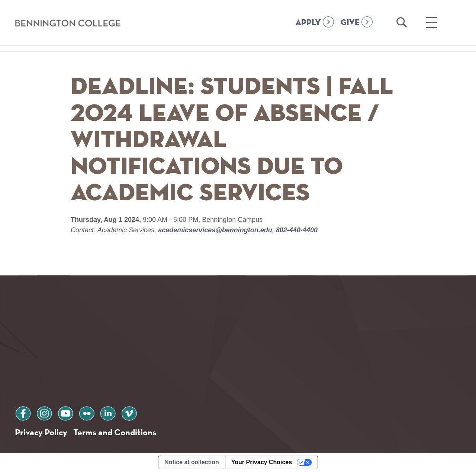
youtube (65, 412)
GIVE (350, 23)
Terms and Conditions (115, 432)
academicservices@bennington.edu (215, 230)
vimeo (129, 412)
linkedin (108, 412)
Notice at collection (192, 462)
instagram (44, 412)
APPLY (308, 23)
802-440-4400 (296, 230)
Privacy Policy (41, 432)
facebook (23, 412)
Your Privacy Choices (262, 462)
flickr (87, 412)
